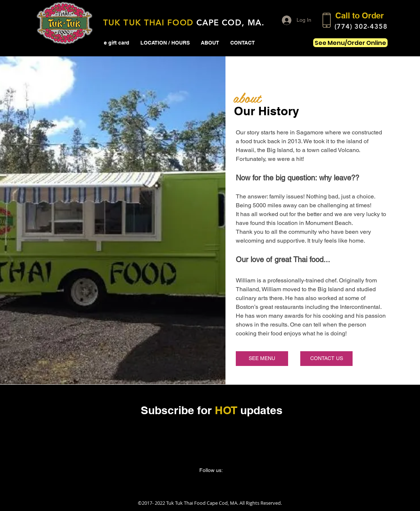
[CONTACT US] (326, 359)
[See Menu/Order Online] (350, 43)
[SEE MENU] (262, 359)
